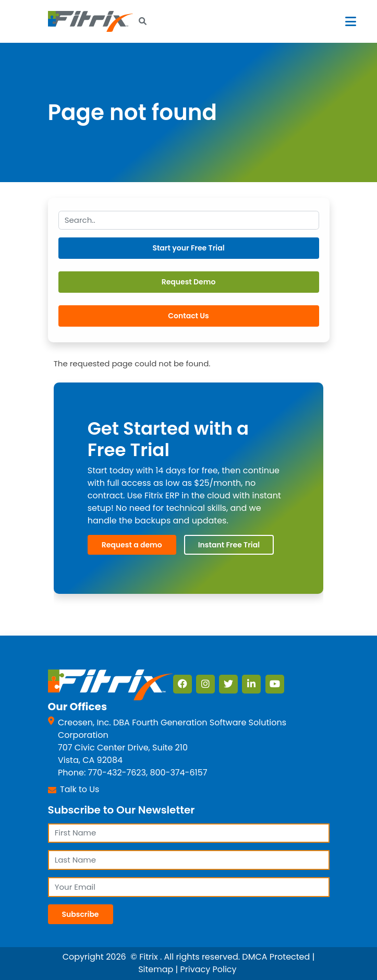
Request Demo (189, 282)
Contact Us (188, 316)
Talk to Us (80, 789)
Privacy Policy (209, 970)
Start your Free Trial (188, 248)
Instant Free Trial (229, 545)
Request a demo (132, 545)
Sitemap (156, 970)
